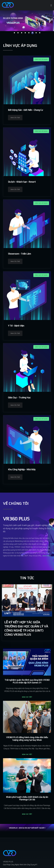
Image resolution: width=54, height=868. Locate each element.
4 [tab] (25, 33)
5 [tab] (29, 33)
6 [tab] (32, 33)
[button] (27, 643)
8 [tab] (40, 33)
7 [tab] (36, 33)
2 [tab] (18, 33)
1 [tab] (14, 33)
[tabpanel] (27, 21)
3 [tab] (22, 33)
